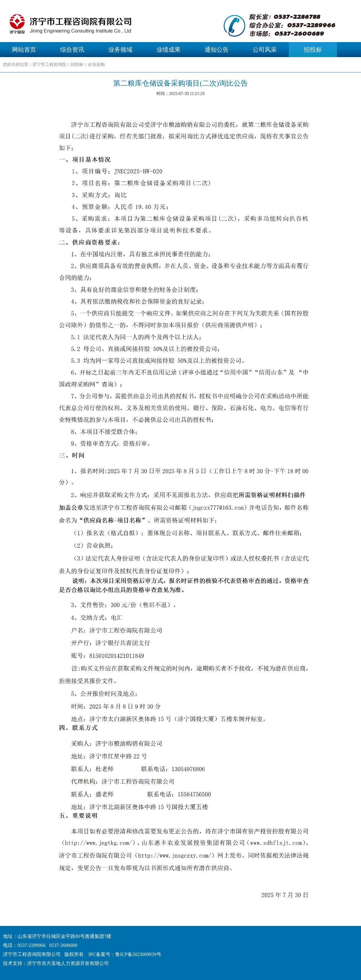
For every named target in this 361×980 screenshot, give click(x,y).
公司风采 (265, 50)
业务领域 (120, 50)
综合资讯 (72, 50)
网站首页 (24, 50)
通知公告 (217, 50)
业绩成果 (168, 50)
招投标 (313, 50)
